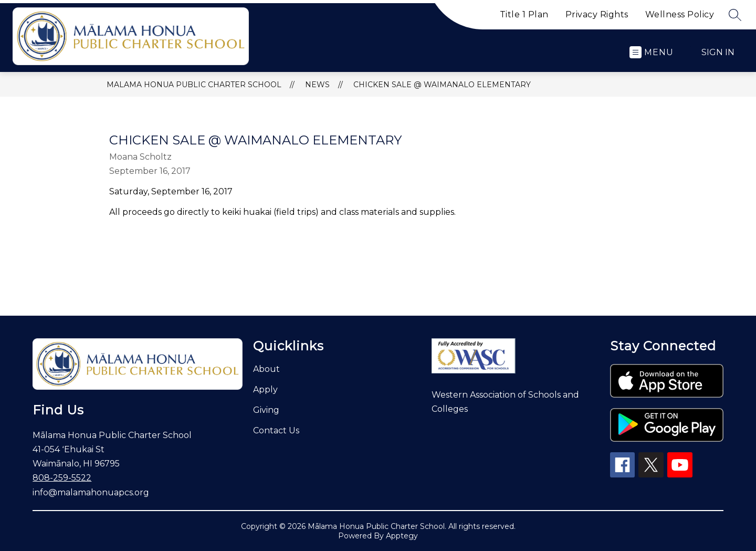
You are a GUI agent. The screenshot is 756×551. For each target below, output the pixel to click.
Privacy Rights (597, 14)
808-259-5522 (62, 478)
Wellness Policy (680, 14)
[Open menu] (652, 52)
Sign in (718, 52)
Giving (266, 410)
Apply (265, 389)
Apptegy (402, 536)
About (266, 369)
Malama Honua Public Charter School (194, 85)
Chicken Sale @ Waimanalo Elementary (442, 85)
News (317, 85)
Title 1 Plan (524, 14)
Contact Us (276, 430)
